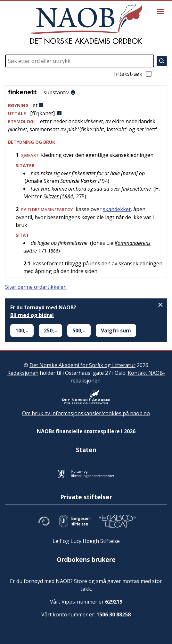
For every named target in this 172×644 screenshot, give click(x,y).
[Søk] (162, 61)
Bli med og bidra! (32, 315)
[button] (86, 105)
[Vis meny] (160, 12)
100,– (22, 331)
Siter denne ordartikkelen (36, 287)
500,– (79, 331)
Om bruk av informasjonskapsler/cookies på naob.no (86, 413)
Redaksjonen (23, 373)
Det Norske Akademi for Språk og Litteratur (82, 365)
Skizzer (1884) (59, 196)
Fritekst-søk (133, 74)
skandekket (117, 209)
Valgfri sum (116, 331)
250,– (50, 331)
